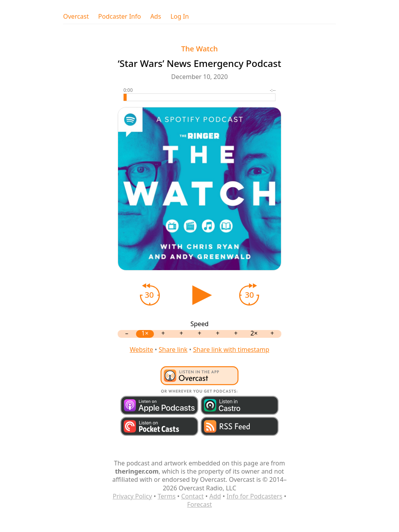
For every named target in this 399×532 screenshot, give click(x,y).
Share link (173, 349)
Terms (167, 496)
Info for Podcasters (254, 496)
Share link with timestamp (231, 349)
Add (215, 496)
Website (141, 349)
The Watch (199, 48)
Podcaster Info (120, 17)
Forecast (199, 504)
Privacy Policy (132, 496)
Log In (179, 17)
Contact (192, 496)
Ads (156, 17)
